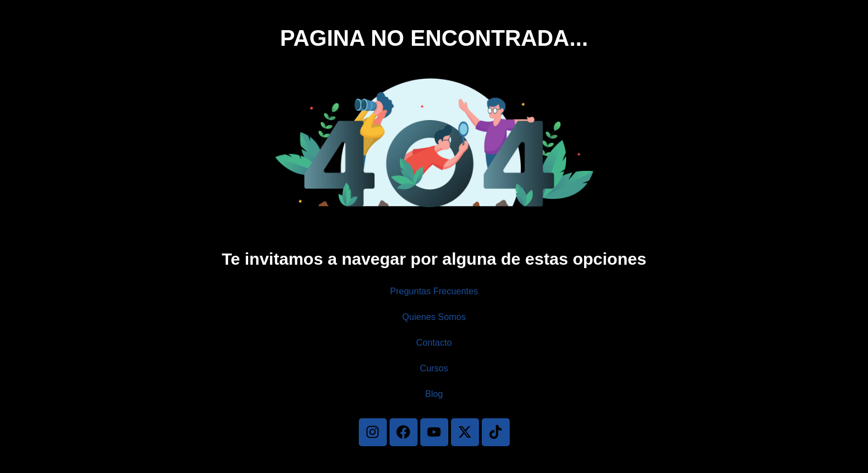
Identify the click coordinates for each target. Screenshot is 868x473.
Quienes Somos (434, 317)
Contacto (434, 343)
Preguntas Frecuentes (434, 291)
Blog (434, 394)
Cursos (434, 368)
